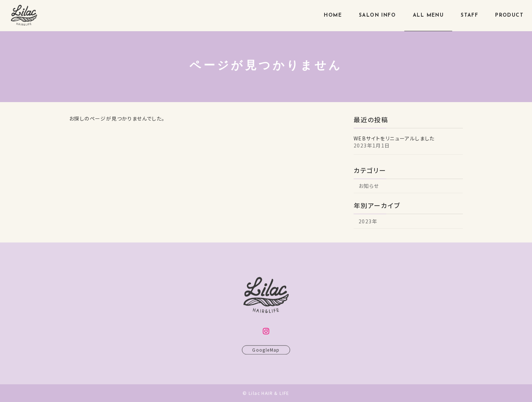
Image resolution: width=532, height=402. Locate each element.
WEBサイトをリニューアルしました (394, 138)
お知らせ (369, 186)
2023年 (368, 221)
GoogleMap (266, 353)
